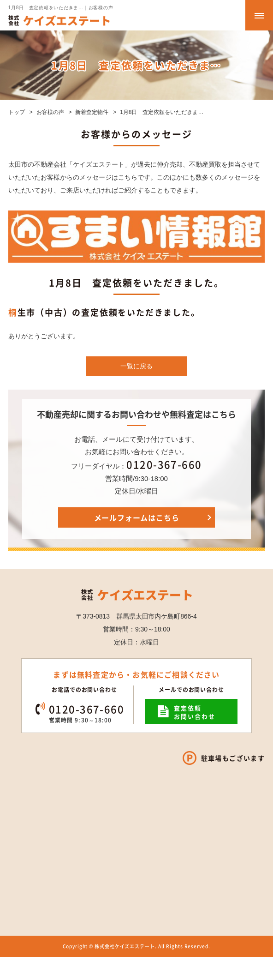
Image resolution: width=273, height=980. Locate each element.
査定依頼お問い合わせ (195, 712)
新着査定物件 (92, 112)
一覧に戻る (136, 366)
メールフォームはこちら (137, 517)
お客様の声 (50, 112)
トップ (17, 112)
